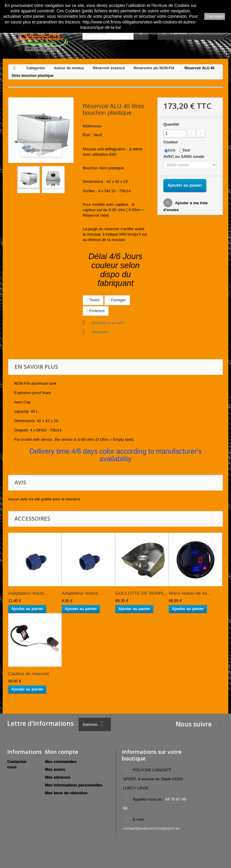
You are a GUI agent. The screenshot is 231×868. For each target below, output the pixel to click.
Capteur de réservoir (29, 674)
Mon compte (62, 752)
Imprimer (100, 332)
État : (88, 135)
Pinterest (96, 311)
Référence (92, 126)
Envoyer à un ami (108, 323)
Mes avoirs (55, 769)
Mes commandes (61, 761)
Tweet (93, 300)
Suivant (69, 177)
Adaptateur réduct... (28, 593)
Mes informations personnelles (74, 785)
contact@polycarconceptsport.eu (152, 828)
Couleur (171, 142)
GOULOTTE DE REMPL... (142, 593)
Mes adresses (58, 777)
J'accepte (215, 16)
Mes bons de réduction (66, 793)
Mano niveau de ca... (190, 593)
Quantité (171, 124)
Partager (117, 300)
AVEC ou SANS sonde (185, 157)
